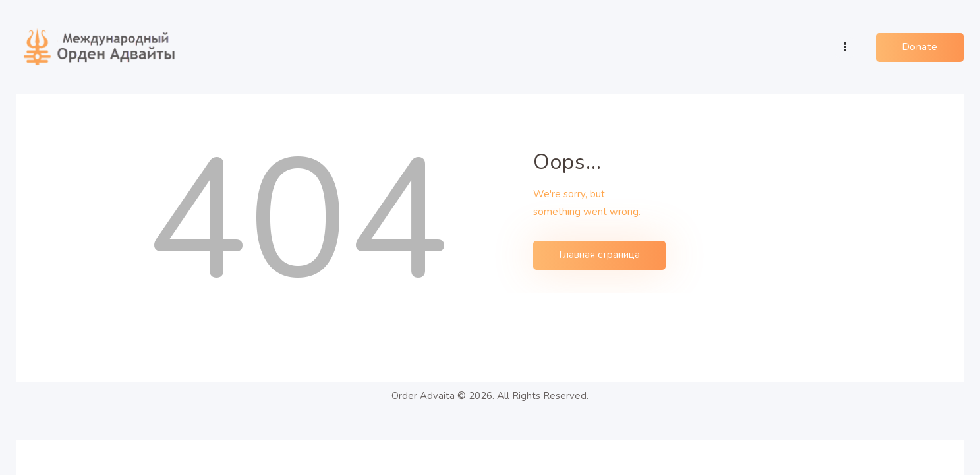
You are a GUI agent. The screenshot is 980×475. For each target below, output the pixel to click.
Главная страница (599, 255)
